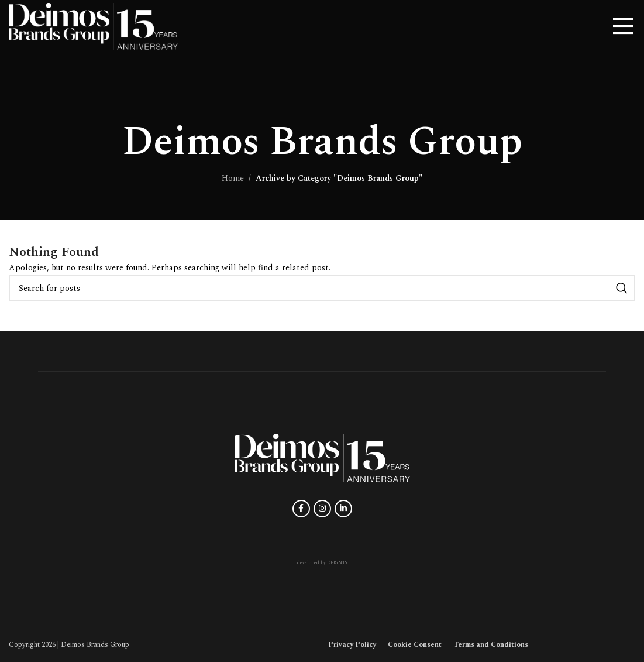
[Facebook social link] (301, 509)
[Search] (322, 288)
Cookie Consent (415, 645)
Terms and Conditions (491, 645)
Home (233, 178)
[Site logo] (93, 25)
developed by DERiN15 (322, 563)
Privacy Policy (352, 645)
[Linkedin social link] (343, 509)
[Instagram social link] (322, 509)
